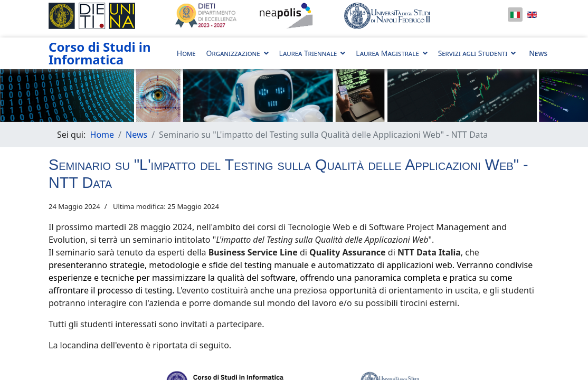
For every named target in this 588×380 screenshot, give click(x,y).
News (538, 53)
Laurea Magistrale (387, 53)
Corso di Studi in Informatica (100, 53)
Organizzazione (233, 53)
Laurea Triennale (308, 53)
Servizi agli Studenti (473, 53)
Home (186, 53)
